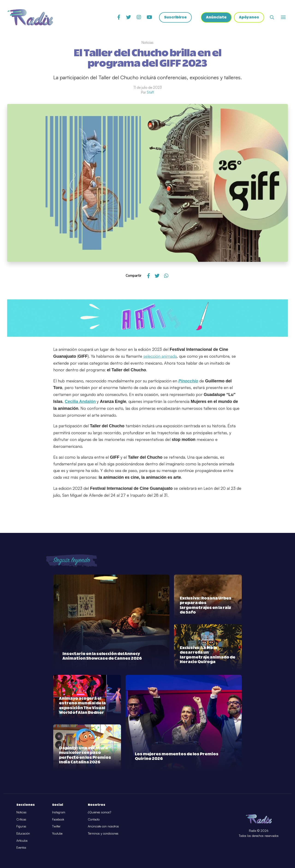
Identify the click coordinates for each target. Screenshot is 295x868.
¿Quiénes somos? (99, 812)
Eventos (21, 847)
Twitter (56, 826)
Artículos (22, 841)
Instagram (59, 812)
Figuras (21, 826)
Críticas (21, 819)
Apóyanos (249, 17)
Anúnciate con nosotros (103, 826)
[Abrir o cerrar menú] (283, 17)
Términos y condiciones (103, 833)
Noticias (21, 812)
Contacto (94, 819)
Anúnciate (216, 17)
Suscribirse (175, 17)
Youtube (57, 833)
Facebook (58, 819)
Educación (23, 833)
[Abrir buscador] (272, 17)
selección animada (160, 356)
